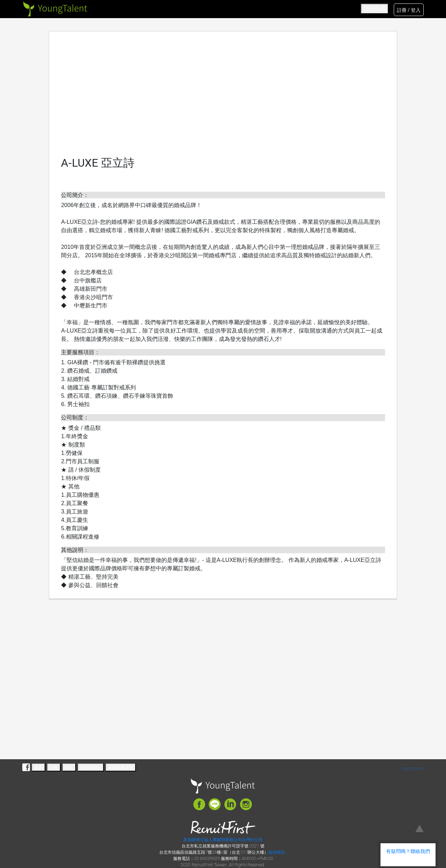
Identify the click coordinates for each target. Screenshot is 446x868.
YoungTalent (412, 769)
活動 (54, 767)
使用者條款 (91, 767)
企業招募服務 (121, 767)
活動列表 (375, 9)
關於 (69, 767)
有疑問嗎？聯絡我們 (408, 851)
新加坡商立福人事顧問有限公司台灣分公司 (223, 840)
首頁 (38, 767)
